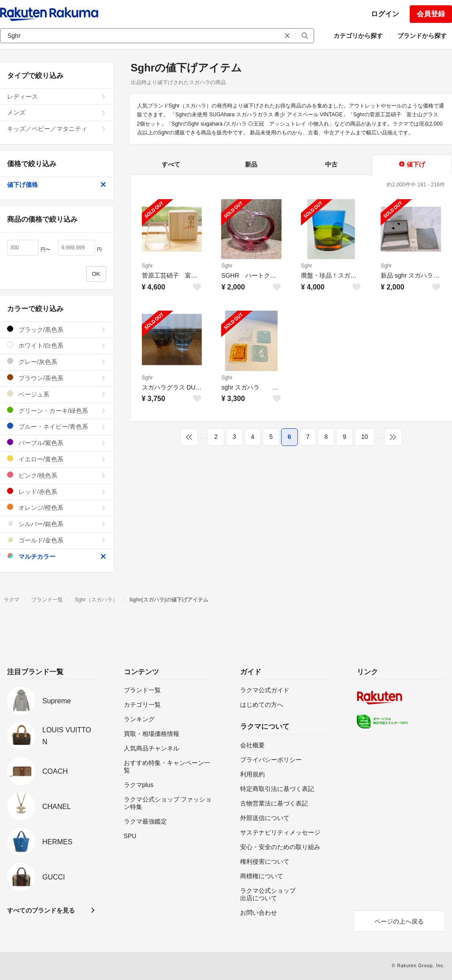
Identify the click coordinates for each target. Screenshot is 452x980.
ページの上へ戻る (399, 921)
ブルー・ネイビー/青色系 (57, 426)
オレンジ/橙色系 (57, 507)
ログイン (385, 14)
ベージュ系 (57, 394)
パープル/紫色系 (57, 443)
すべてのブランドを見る (41, 910)
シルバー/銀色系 (57, 524)
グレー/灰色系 (57, 362)
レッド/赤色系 (57, 492)
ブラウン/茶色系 (57, 378)
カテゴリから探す (358, 36)
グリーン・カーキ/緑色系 (57, 410)
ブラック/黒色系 (57, 329)
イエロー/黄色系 (57, 459)
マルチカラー (57, 556)
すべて (171, 164)
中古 (331, 164)
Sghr (147, 266)
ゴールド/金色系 (57, 540)
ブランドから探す (422, 36)
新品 (251, 164)
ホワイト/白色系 (57, 345)
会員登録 (431, 14)
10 (365, 437)
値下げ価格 (57, 185)
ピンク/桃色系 (57, 475)
